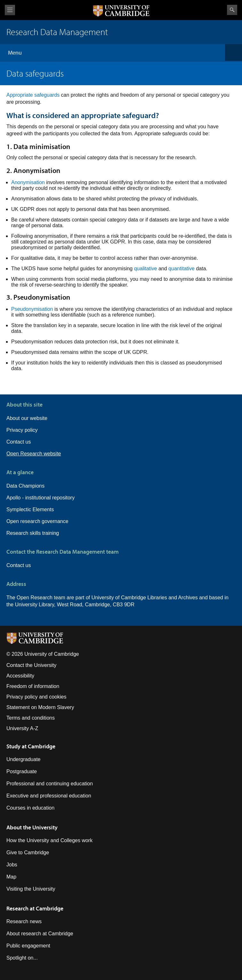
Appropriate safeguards (33, 95)
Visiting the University (31, 889)
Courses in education (30, 808)
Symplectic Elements (30, 509)
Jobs (12, 865)
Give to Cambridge (28, 853)
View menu (10, 10)
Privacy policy (22, 430)
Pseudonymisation (32, 309)
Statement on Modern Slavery (40, 707)
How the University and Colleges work (49, 840)
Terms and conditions (31, 718)
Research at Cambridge (35, 908)
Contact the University (31, 665)
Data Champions (25, 486)
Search (232, 10)
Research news (24, 921)
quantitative (182, 269)
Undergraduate (23, 759)
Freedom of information (33, 686)
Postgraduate (22, 771)
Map (11, 877)
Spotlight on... (22, 958)
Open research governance (37, 521)
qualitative (145, 269)
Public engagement (28, 946)
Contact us (19, 442)
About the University (32, 827)
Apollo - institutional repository (40, 498)
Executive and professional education (49, 796)
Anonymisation (28, 182)
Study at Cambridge (31, 746)
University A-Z (22, 728)
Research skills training (33, 533)
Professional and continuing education (50, 784)
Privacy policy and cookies (36, 697)
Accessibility (20, 676)
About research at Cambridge (40, 934)
